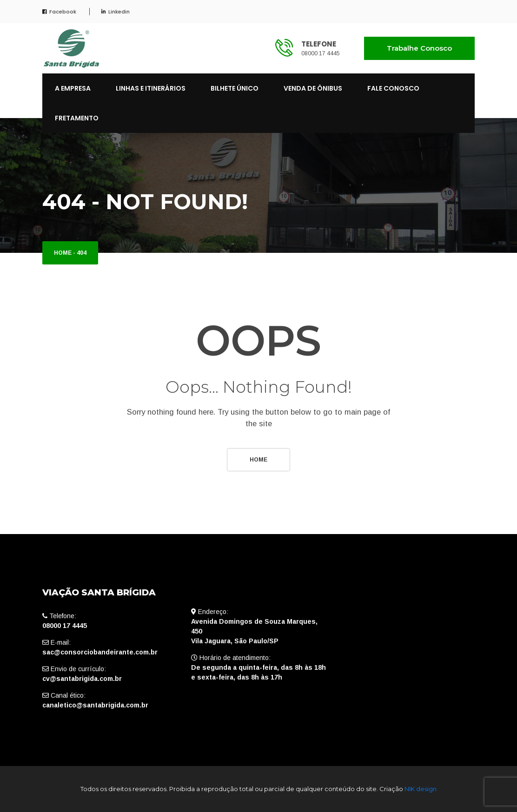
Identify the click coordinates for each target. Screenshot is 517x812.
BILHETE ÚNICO (235, 88)
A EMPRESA (73, 88)
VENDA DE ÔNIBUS (313, 88)
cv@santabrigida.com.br (82, 679)
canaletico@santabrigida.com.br (95, 705)
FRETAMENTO (77, 118)
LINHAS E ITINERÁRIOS (151, 88)
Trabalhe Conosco (419, 48)
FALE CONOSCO (393, 88)
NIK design (421, 789)
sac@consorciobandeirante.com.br (100, 652)
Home (63, 253)
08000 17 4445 (321, 53)
